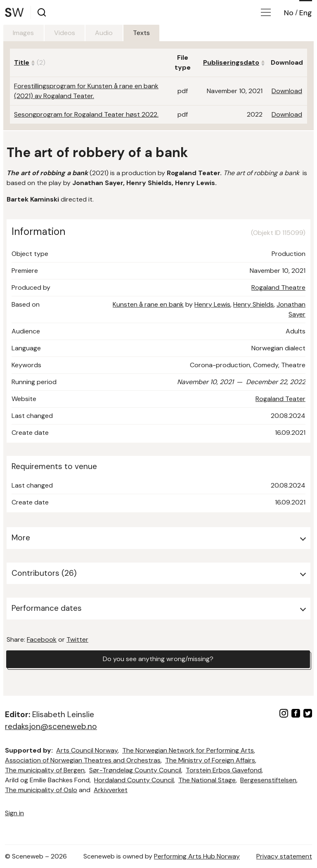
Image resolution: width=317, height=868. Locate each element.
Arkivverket (111, 790)
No (289, 13)
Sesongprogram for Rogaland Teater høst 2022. (86, 114)
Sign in (14, 813)
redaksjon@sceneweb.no (51, 726)
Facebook (42, 639)
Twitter (77, 639)
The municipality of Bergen (45, 770)
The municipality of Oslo (41, 790)
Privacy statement (284, 856)
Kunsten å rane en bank (148, 304)
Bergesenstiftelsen (268, 780)
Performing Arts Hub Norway (197, 856)
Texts (143, 33)
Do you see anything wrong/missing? (158, 659)
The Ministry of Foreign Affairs (210, 760)
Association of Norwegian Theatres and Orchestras (83, 760)
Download (287, 91)
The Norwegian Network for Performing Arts (188, 750)
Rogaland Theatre (278, 287)
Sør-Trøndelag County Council (135, 770)
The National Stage (207, 780)
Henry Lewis (212, 304)
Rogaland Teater (280, 399)
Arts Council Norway (87, 750)
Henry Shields (253, 304)
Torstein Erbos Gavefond (224, 770)
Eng (306, 13)
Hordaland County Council (134, 780)
